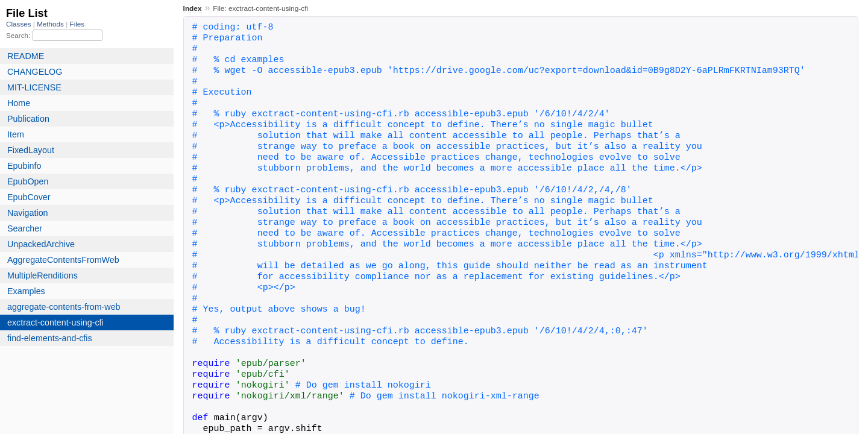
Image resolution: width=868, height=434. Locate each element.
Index (193, 8)
